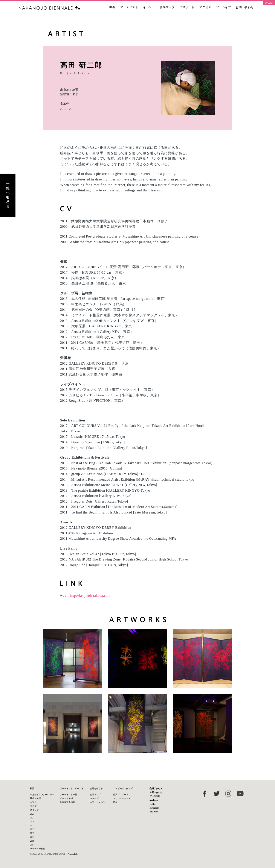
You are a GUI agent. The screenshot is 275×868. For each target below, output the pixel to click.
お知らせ (34, 802)
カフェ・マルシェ (98, 802)
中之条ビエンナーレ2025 (42, 795)
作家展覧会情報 (67, 802)
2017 (32, 825)
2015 (72, 109)
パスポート (187, 7)
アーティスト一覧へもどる (8, 195)
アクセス (205, 7)
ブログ (33, 806)
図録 (115, 802)
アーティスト (129, 7)
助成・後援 (35, 798)
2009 (32, 841)
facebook (154, 800)
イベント (149, 7)
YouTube (154, 812)
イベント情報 (66, 798)
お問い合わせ (245, 7)
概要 (112, 7)
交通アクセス (156, 788)
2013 (32, 833)
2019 (63, 109)
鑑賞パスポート (121, 795)
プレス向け (155, 796)
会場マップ (167, 7)
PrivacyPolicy (73, 854)
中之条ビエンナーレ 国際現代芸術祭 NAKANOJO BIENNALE (49, 8)
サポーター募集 (38, 849)
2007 (32, 845)
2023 (32, 814)
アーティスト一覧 (69, 795)
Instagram (154, 808)
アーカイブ (223, 7)
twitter (153, 804)
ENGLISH (269, 3)
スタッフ (34, 810)
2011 (32, 837)
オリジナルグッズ (122, 798)
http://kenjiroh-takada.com (90, 596)
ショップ (94, 798)
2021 (32, 818)
